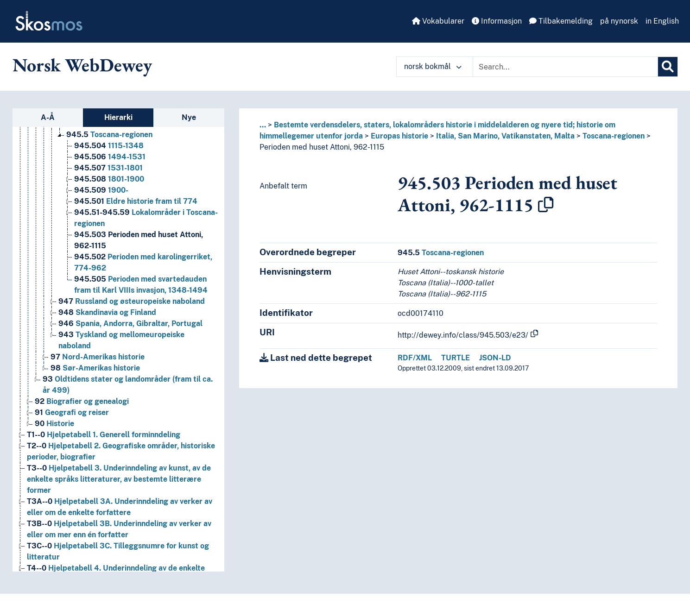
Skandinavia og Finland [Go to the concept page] (107, 312)
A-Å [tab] (48, 117)
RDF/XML (415, 358)
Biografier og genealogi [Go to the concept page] (82, 401)
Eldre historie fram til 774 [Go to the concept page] (136, 201)
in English (662, 21)
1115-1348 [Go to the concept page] (109, 146)
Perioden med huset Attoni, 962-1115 (322, 147)
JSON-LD (495, 358)
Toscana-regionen (614, 136)
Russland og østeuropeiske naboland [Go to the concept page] (132, 301)
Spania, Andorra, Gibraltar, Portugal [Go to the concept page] (130, 324)
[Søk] (668, 67)
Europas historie (399, 136)
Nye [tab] (189, 117)
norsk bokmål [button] (433, 66)
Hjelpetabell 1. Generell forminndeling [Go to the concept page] (104, 435)
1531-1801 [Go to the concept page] (108, 168)
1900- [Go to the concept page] (101, 190)
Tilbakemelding (561, 21)
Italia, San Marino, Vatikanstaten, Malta (505, 136)
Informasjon (497, 21)
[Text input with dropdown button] (565, 67)
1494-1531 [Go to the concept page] (110, 157)
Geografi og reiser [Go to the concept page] (72, 412)
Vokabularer (438, 21)
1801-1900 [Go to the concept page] (109, 179)
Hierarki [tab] (118, 117)
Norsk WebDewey (82, 65)
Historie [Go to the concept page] (54, 424)
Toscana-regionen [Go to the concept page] (109, 135)
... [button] (263, 125)
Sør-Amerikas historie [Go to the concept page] (95, 368)
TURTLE (456, 358)
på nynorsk (619, 21)
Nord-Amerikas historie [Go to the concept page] (98, 357)
